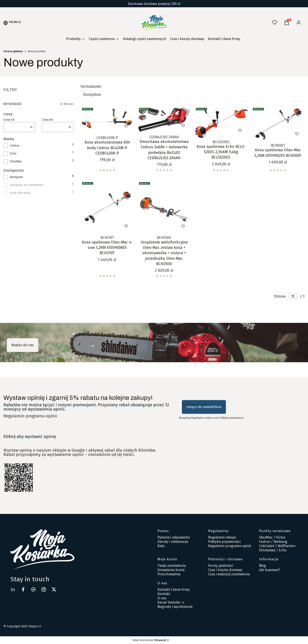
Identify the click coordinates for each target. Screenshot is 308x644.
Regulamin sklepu (222, 537)
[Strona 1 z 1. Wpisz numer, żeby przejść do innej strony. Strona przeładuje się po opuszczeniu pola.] (293, 296)
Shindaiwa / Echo (273, 550)
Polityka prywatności (224, 542)
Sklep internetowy (149, 640)
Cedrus (15, 146)
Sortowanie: (91, 86)
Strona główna (13, 51)
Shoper (33, 626)
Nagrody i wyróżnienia (175, 607)
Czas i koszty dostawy (225, 570)
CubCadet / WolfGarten (277, 546)
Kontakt (164, 594)
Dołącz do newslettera (204, 407)
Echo (13, 154)
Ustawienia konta (171, 570)
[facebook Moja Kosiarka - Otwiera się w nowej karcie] (23, 589)
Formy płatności (221, 566)
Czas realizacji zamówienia (229, 574)
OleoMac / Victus (272, 537)
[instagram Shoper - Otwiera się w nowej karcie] (44, 589)
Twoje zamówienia (172, 566)
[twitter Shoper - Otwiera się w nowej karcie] (54, 589)
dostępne (16, 177)
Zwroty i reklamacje (173, 542)
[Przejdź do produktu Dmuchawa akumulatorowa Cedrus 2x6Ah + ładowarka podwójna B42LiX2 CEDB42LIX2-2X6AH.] (164, 120)
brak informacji (20, 193)
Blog (262, 566)
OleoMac (16, 162)
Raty (161, 546)
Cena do (47, 120)
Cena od (9, 120)
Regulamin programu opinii (30, 416)
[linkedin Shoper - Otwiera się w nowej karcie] (13, 589)
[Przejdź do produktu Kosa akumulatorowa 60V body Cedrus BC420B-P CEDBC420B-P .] (107, 120)
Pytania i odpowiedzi (174, 537)
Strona (280, 296)
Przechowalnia (169, 574)
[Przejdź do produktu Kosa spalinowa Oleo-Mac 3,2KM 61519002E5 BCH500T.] (278, 124)
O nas (162, 598)
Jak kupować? (270, 570)
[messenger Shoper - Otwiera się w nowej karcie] (33, 589)
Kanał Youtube (169, 602)
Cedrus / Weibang (273, 542)
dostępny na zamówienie (27, 185)
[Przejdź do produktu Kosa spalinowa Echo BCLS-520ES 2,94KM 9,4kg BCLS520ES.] (221, 122)
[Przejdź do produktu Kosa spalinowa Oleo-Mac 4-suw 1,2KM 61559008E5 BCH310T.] (107, 207)
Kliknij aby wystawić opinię (30, 436)
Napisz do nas (23, 345)
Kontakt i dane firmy (174, 590)
